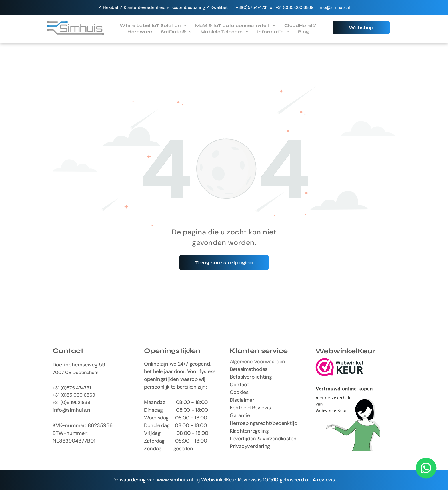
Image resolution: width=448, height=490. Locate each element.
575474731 (258, 7)
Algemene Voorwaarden (257, 362)
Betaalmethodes (249, 369)
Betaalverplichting (251, 377)
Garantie (240, 415)
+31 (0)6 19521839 (71, 402)
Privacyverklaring (250, 446)
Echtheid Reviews (250, 408)
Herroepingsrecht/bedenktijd (263, 423)
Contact (239, 385)
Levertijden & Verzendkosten (263, 439)
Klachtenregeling (249, 431)
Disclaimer (242, 400)
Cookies (239, 392)
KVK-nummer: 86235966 (83, 425)
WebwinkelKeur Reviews (229, 480)
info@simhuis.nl (334, 7)
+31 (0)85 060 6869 (74, 395)
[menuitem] (153, 26)
